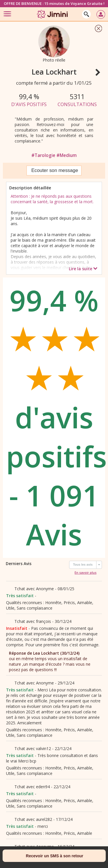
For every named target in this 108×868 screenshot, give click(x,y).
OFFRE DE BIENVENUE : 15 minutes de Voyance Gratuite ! (54, 3)
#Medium (67, 155)
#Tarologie (44, 155)
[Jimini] (53, 20)
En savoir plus (86, 572)
